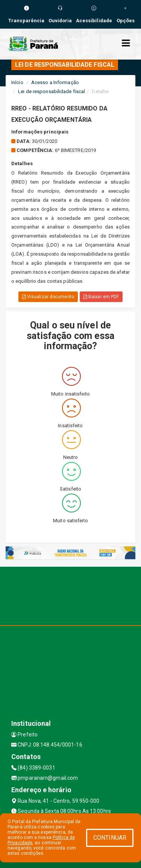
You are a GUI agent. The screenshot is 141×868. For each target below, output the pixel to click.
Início (17, 82)
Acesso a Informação (55, 82)
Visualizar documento (48, 297)
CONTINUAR (110, 838)
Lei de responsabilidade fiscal (52, 91)
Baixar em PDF (101, 297)
